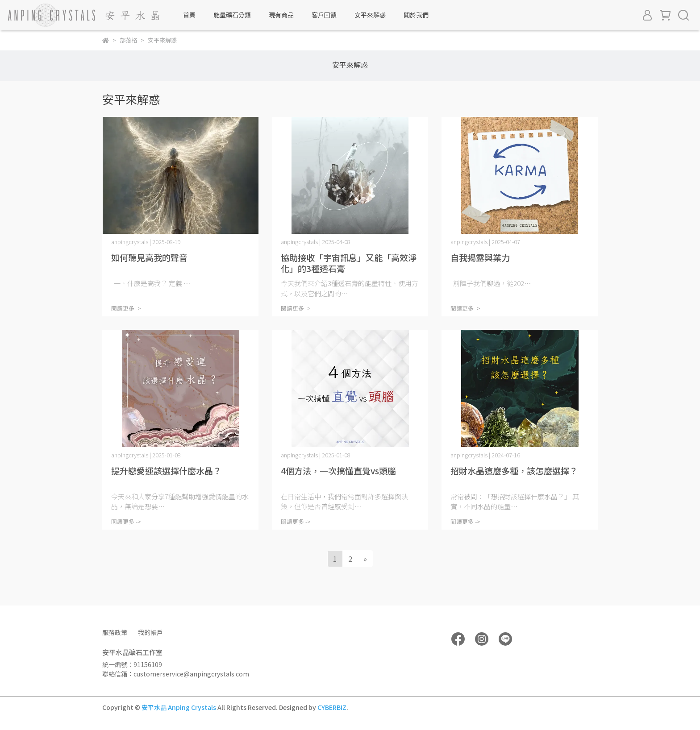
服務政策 (115, 632)
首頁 (189, 15)
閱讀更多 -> (126, 308)
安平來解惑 (370, 15)
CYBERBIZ (332, 707)
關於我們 (416, 15)
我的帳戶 (150, 632)
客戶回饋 (324, 15)
